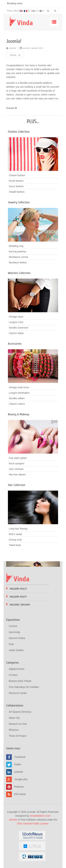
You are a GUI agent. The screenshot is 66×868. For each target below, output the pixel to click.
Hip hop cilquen (17, 474)
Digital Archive (17, 669)
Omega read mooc (19, 387)
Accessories (15, 344)
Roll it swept (15, 534)
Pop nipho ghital (18, 458)
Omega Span (16, 317)
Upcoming (14, 632)
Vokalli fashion (17, 192)
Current (13, 626)
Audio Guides (16, 650)
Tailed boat (15, 545)
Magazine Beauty (18, 597)
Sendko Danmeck (19, 328)
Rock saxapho (17, 463)
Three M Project (18, 736)
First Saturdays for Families (24, 687)
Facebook (20, 757)
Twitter (18, 764)
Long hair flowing (18, 529)
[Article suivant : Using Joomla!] (12, 108)
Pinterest (19, 787)
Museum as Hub (18, 724)
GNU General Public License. (33, 824)
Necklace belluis (18, 262)
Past (11, 644)
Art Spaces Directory (20, 712)
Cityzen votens (17, 404)
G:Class (13, 675)
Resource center (18, 693)
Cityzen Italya (16, 333)
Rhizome (14, 730)
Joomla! (14, 41)
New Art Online (17, 638)
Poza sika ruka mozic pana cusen (25, 11)
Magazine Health (18, 589)
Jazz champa (16, 469)
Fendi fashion (16, 181)
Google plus (21, 779)
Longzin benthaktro (19, 393)
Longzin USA (16, 322)
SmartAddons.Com (40, 816)
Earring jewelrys (18, 251)
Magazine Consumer (20, 605)
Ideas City (14, 718)
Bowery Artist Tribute (20, 681)
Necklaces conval (18, 257)
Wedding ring (16, 246)
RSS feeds (20, 794)
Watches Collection (19, 273)
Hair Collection (17, 485)
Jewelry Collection (19, 202)
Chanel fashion (17, 175)
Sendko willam (17, 398)
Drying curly (15, 540)
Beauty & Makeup (19, 414)
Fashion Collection (19, 132)
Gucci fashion (16, 186)
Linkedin (18, 772)
